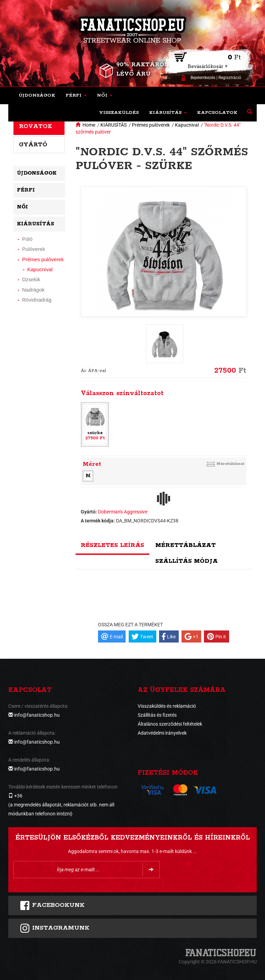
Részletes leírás (112, 545)
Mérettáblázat (230, 464)
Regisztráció (230, 78)
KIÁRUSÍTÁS (114, 125)
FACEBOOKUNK (52, 905)
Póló (27, 239)
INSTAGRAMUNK (55, 928)
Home (89, 125)
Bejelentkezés (203, 78)
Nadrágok (33, 290)
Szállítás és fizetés (157, 715)
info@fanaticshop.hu (37, 715)
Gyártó (33, 145)
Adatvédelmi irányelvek (162, 733)
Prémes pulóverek (151, 125)
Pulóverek (34, 249)
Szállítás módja (187, 561)
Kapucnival (187, 125)
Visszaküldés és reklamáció (167, 706)
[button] (76, 96)
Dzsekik (31, 279)
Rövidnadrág (37, 300)
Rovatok (36, 126)
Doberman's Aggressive (123, 512)
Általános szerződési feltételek (170, 724)
